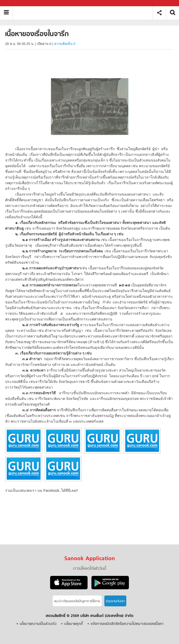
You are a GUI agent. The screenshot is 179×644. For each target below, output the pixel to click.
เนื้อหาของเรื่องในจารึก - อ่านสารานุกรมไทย (85, 13)
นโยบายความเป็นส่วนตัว (38, 624)
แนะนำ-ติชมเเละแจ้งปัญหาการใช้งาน (77, 601)
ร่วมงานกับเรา (115, 601)
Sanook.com (15, 3)
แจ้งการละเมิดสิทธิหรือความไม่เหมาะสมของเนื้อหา (127, 624)
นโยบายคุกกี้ (74, 624)
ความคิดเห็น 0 (65, 44)
